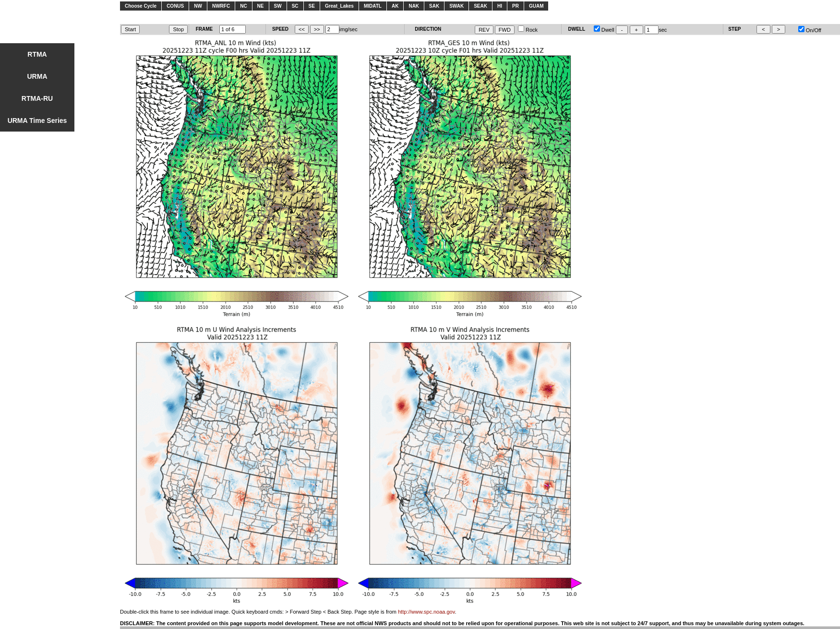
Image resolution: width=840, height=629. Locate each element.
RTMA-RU (37, 98)
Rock (528, 30)
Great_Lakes (339, 6)
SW (278, 6)
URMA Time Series (37, 121)
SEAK (480, 6)
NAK (414, 6)
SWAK (456, 6)
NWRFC (221, 6)
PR (516, 6)
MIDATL (373, 6)
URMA (37, 76)
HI (500, 6)
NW (198, 6)
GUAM (536, 6)
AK (395, 6)
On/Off (810, 30)
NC (243, 6)
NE (261, 6)
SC (295, 6)
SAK (434, 6)
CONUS (175, 6)
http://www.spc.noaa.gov (426, 612)
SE (312, 6)
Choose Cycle (141, 6)
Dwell (604, 30)
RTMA (37, 54)
